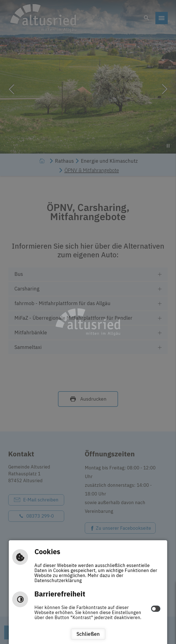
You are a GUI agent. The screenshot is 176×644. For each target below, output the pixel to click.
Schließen (88, 634)
